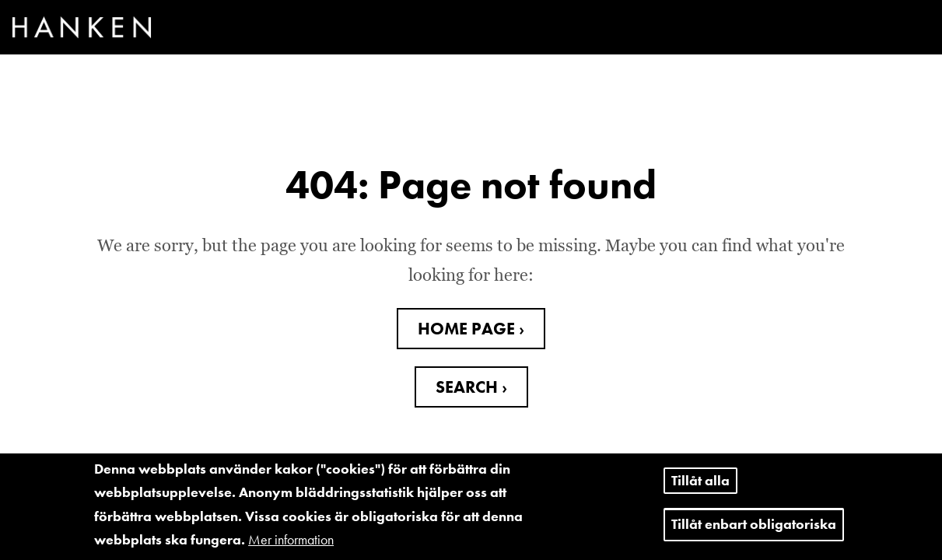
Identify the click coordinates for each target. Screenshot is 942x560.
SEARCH (469, 387)
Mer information (291, 546)
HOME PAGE (468, 329)
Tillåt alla (700, 486)
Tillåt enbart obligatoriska (754, 530)
